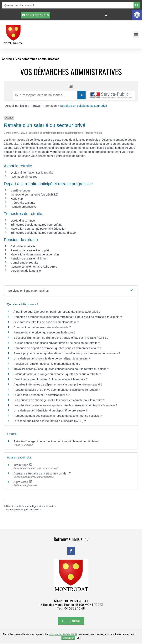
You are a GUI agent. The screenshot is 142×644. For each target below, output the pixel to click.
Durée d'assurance (23, 220)
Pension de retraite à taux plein (31, 250)
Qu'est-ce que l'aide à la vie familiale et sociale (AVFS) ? (50, 421)
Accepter (68, 638)
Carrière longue (21, 190)
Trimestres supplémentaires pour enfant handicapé (43, 233)
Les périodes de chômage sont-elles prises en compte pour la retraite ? (59, 400)
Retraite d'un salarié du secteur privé (83, 106)
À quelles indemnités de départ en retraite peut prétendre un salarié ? (58, 384)
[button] (137, 15)
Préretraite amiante (23, 203)
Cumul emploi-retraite (24, 262)
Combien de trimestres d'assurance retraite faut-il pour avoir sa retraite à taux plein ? (68, 317)
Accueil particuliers (18, 106)
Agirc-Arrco (23, 482)
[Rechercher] (137, 5)
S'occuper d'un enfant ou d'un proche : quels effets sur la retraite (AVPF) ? (61, 338)
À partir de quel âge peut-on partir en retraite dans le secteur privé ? (57, 312)
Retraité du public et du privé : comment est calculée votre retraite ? (57, 390)
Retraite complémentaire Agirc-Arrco (34, 267)
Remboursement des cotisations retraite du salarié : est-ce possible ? (58, 416)
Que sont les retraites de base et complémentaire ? (46, 322)
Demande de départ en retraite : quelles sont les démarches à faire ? (58, 348)
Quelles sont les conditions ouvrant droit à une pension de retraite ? (57, 343)
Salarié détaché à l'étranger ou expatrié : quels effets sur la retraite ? (57, 374)
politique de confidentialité (63, 634)
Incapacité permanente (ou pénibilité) (34, 194)
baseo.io (37, 510)
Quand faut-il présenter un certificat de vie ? (42, 395)
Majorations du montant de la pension (35, 254)
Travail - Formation (45, 106)
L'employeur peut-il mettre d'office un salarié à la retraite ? (51, 379)
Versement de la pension (26, 271)
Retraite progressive (24, 207)
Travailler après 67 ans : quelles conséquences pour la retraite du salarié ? (61, 369)
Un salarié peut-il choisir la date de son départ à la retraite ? (52, 358)
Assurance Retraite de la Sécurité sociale (42, 473)
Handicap (17, 199)
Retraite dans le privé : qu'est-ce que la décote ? (44, 332)
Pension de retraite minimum (29, 258)
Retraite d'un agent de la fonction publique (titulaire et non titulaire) (56, 441)
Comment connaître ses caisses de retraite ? (42, 327)
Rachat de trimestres (24, 177)
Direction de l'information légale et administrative (31, 506)
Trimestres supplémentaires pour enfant (36, 225)
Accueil (7, 59)
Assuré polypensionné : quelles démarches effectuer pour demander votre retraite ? (67, 353)
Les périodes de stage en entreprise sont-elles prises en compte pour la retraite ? (65, 405)
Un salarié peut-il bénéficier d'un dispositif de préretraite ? (50, 410)
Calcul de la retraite (23, 246)
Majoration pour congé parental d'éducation (38, 229)
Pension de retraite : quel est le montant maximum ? (47, 364)
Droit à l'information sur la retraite (32, 173)
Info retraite (23, 465)
